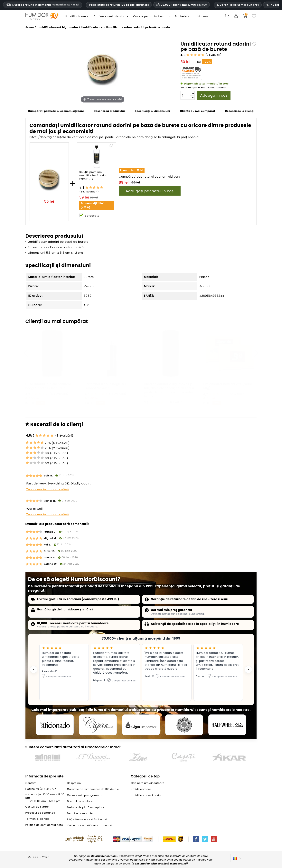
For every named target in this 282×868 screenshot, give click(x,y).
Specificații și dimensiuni (152, 111)
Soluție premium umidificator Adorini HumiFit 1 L (93, 176)
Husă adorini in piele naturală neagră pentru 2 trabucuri (48, 386)
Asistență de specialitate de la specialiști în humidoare (195, 624)
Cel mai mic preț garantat (172, 610)
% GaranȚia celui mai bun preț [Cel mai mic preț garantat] (238, 5)
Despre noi (74, 783)
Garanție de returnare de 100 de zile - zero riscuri (190, 599)
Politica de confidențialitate (44, 825)
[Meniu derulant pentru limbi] (237, 858)
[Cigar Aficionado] (55, 725)
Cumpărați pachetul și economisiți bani (56, 111)
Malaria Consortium (104, 856)
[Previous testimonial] (34, 669)
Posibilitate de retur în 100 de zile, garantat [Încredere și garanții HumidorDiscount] (119, 5)
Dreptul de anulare (80, 801)
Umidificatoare (141, 789)
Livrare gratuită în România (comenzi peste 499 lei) (78, 599)
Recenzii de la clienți (239, 111)
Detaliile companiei (80, 813)
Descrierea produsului (109, 111)
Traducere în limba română (48, 489)
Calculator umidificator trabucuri (89, 825)
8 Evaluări (214, 55)
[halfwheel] (227, 725)
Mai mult (204, 16)
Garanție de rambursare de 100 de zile (93, 789)
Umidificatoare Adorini (146, 795)
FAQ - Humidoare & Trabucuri (87, 819)
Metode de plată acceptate (86, 807)
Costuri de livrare (37, 807)
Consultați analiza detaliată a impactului (160, 864)
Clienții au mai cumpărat (197, 111)
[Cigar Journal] (98, 725)
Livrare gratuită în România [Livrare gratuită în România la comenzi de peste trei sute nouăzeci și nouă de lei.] (43, 5)
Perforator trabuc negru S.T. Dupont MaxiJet (106, 386)
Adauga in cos (214, 95)
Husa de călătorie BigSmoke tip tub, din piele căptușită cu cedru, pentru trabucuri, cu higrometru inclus (169, 390)
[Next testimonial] (248, 669)
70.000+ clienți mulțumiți (184, 5)
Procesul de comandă (40, 813)
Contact (31, 783)
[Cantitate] (185, 95)
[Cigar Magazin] (184, 725)
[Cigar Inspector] (141, 725)
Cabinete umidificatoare (148, 783)
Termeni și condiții (38, 819)
